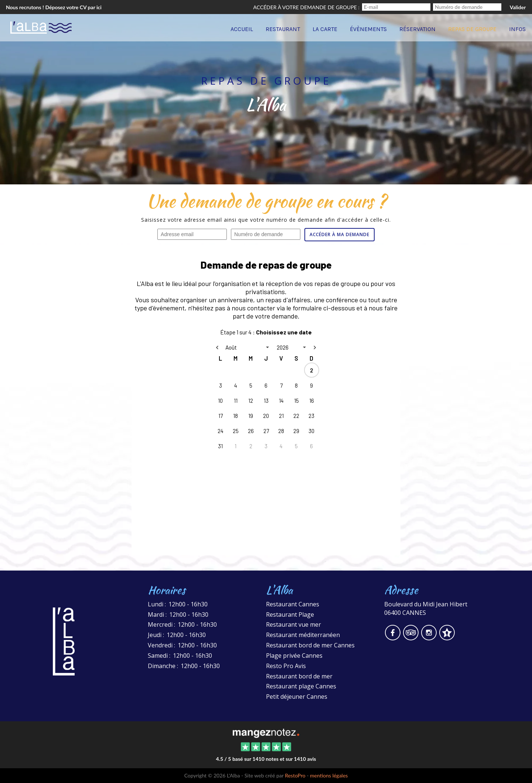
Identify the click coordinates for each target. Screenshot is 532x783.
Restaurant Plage (290, 615)
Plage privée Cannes (294, 656)
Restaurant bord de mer (299, 676)
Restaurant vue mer (294, 624)
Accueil (242, 29)
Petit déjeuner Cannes (297, 697)
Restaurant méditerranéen (303, 635)
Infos (517, 29)
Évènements (368, 29)
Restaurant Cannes (293, 604)
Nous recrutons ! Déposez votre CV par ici (54, 7)
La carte (325, 29)
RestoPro (295, 775)
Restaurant (283, 29)
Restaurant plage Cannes (301, 686)
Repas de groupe (472, 29)
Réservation (417, 29)
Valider (518, 7)
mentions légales (329, 775)
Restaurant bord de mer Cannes (310, 645)
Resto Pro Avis (286, 666)
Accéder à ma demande (340, 234)
